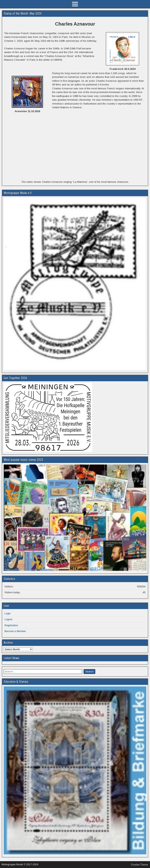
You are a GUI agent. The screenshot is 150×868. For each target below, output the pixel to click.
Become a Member (15, 631)
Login (8, 613)
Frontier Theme (140, 865)
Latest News (12, 658)
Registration (11, 625)
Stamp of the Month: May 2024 (23, 14)
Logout (8, 619)
